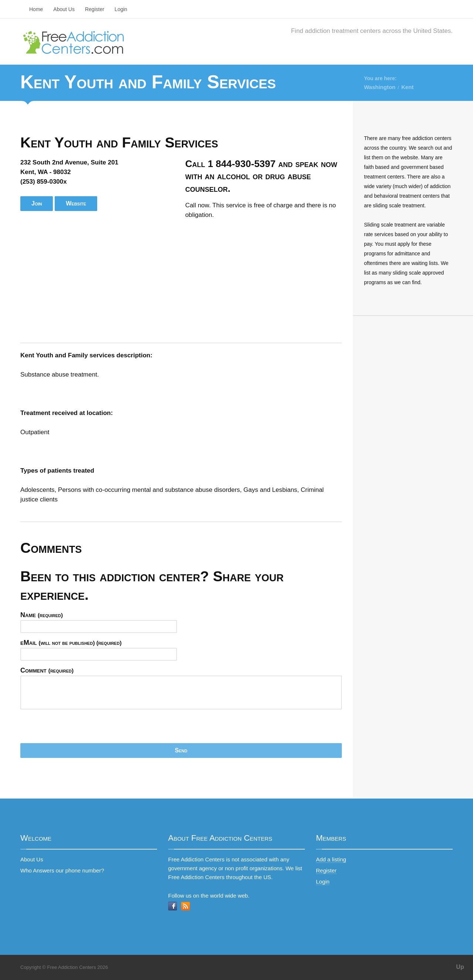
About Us (64, 9)
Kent (407, 87)
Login (121, 9)
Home (36, 9)
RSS (186, 906)
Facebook (173, 906)
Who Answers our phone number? (62, 870)
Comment (47, 670)
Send (181, 750)
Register (95, 9)
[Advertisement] (181, 281)
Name (42, 615)
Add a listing (331, 859)
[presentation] (76, 729)
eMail (71, 643)
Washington (380, 87)
